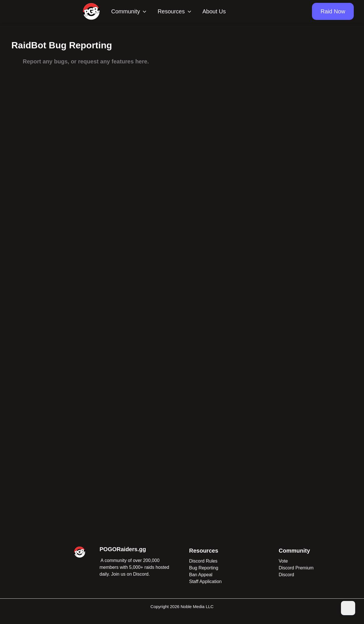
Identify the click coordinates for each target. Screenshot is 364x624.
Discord (286, 575)
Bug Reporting (204, 568)
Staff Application (205, 581)
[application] (143, 11)
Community (129, 11)
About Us (214, 11)
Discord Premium (296, 568)
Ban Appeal (201, 575)
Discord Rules (203, 561)
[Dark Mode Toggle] (348, 608)
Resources (174, 11)
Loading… (182, 286)
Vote (283, 561)
